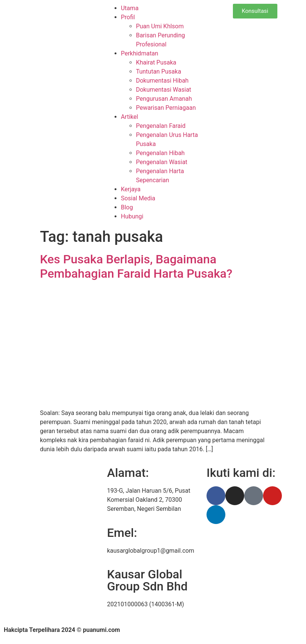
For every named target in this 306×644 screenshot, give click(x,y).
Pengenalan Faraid (161, 126)
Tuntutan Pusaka (159, 71)
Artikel (130, 117)
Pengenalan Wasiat (162, 162)
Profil (128, 17)
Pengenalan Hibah (161, 153)
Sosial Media (138, 198)
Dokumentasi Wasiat (164, 90)
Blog (127, 207)
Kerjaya (131, 189)
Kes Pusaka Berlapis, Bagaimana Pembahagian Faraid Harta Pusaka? (136, 266)
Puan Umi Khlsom (160, 26)
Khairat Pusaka (156, 62)
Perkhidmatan (140, 53)
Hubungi (132, 216)
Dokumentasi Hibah (162, 81)
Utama (130, 8)
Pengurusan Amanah (164, 99)
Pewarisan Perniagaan (166, 108)
